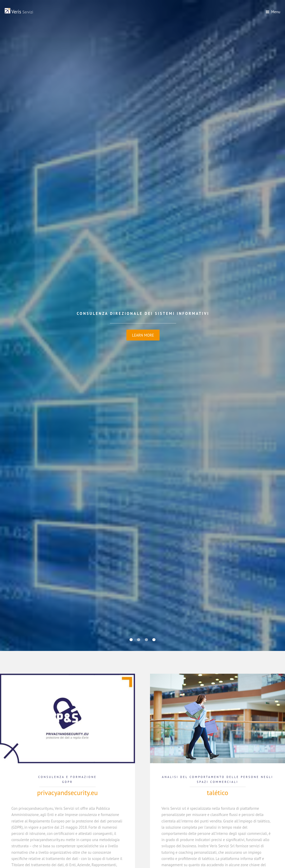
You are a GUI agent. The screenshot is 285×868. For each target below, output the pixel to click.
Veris (19, 12)
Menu (276, 12)
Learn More (143, 335)
